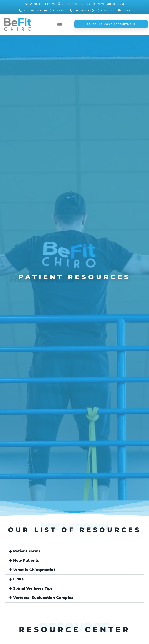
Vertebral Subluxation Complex (43, 598)
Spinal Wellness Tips (33, 588)
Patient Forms (27, 551)
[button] (60, 24)
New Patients (26, 560)
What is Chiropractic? (34, 570)
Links (18, 579)
